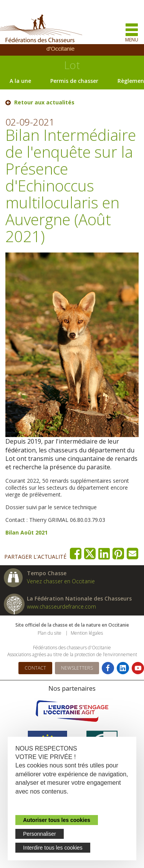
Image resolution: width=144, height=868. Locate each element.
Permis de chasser (74, 81)
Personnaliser (40, 834)
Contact (35, 668)
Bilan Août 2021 (26, 532)
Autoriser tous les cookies (57, 820)
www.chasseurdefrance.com (61, 606)
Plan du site (50, 633)
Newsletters (77, 668)
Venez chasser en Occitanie (61, 581)
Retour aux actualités (44, 102)
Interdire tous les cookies (53, 848)
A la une (20, 81)
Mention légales (87, 633)
